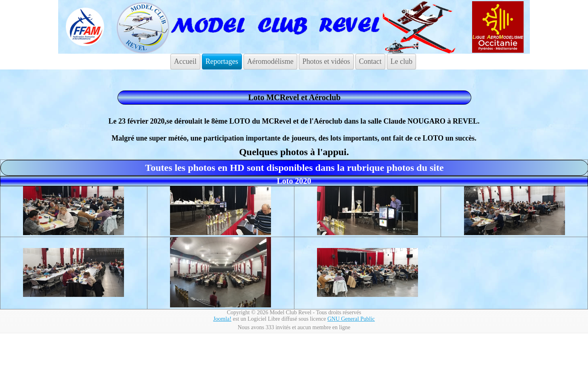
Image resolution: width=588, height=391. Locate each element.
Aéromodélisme (270, 61)
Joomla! (222, 319)
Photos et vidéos (326, 61)
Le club (401, 61)
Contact (370, 61)
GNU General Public (351, 319)
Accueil (185, 61)
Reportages (222, 61)
